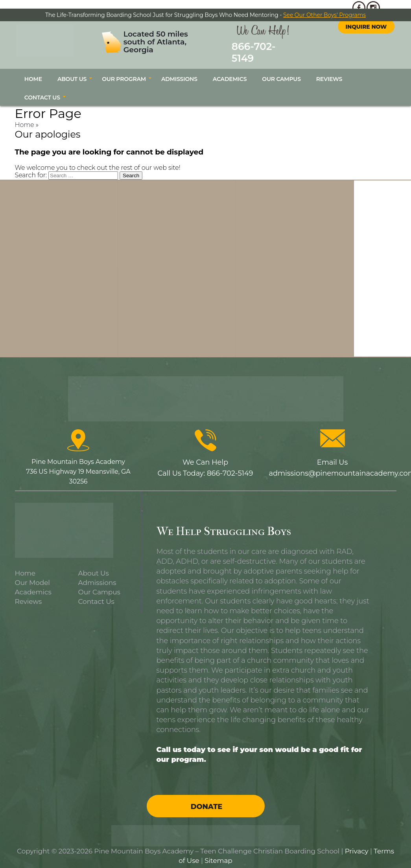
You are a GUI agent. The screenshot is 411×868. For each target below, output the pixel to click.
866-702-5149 (258, 48)
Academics (230, 71)
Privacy (357, 843)
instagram (373, 33)
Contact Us (42, 89)
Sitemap (218, 852)
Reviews (329, 71)
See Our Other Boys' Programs (324, 15)
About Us (72, 71)
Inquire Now (366, 52)
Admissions (179, 71)
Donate (206, 798)
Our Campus (281, 71)
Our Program (124, 71)
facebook (359, 33)
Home (33, 71)
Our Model (32, 574)
